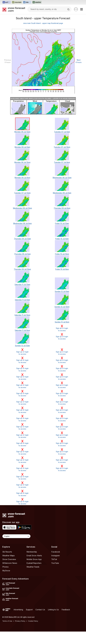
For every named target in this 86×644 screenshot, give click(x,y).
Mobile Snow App (34, 559)
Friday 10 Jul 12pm (62, 254)
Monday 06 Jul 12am (22, 132)
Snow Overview (9, 559)
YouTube (55, 563)
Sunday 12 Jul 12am (22, 346)
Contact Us (40, 610)
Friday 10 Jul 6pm (62, 269)
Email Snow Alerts (34, 556)
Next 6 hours (79, 61)
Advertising (18, 610)
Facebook (56, 552)
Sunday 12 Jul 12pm (62, 307)
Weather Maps (9, 556)
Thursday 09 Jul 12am (22, 239)
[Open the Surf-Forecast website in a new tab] (7, 2)
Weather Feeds (33, 567)
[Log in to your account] (76, 9)
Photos (5, 567)
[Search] (69, 9)
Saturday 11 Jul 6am (22, 300)
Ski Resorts (7, 552)
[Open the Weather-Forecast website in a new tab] (37, 2)
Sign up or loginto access (62, 328)
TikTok (54, 559)
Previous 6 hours (8, 61)
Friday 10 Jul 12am (62, 223)
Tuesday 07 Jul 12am (22, 193)
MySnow (6, 571)
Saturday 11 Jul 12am (22, 284)
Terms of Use (7, 621)
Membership (32, 552)
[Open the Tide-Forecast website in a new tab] (27, 2)
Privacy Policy (20, 621)
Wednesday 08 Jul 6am (62, 193)
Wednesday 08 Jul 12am (62, 178)
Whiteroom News (10, 563)
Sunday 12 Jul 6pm (62, 322)
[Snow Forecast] (14, 9)
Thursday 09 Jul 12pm (22, 269)
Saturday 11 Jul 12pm (22, 315)
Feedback (66, 610)
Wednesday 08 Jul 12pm (22, 208)
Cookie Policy (33, 621)
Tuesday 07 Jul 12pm (62, 147)
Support (29, 610)
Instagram (55, 556)
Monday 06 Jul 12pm (22, 162)
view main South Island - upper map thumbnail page (43, 23)
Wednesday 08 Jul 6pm (22, 223)
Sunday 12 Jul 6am (62, 291)
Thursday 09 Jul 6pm (62, 208)
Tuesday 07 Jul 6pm (62, 162)
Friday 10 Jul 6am (62, 239)
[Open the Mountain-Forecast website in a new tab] (17, 2)
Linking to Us (53, 610)
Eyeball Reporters (34, 563)
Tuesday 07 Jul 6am (62, 132)
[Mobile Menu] (82, 9)
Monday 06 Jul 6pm (22, 178)
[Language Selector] (16, 536)
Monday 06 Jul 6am (22, 147)
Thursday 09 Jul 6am (22, 254)
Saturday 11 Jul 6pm (22, 330)
